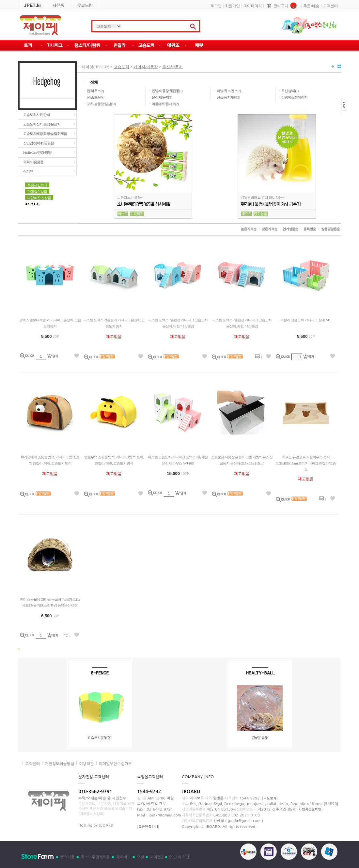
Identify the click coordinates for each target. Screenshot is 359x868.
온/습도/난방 (96, 97)
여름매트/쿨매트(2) (165, 104)
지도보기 (270, 798)
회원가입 (233, 6)
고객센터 (330, 6)
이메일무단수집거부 (116, 764)
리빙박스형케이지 (294, 97)
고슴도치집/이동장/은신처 (42, 124)
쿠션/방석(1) (290, 91)
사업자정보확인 (310, 809)
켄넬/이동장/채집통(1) (167, 91)
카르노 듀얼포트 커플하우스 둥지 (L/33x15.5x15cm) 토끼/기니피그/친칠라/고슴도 (306, 463)
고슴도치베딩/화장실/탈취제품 (45, 134)
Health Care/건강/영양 (37, 152)
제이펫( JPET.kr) (95, 67)
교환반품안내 (148, 827)
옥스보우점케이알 (95, 857)
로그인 (216, 6)
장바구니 (281, 6)
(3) (162, 97)
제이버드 (123, 857)
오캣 (140, 857)
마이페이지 (253, 6)
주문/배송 (311, 6)
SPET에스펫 (179, 857)
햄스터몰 (67, 857)
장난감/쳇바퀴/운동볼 (39, 143)
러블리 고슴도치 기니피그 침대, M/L (306, 320)
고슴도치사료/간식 (37, 115)
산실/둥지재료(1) (228, 97)
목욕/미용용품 (33, 162)
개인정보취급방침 (59, 764)
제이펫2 (156, 857)
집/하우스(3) (95, 91)
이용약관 (86, 764)
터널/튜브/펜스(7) (229, 91)
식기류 (28, 171)
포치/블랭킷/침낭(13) (101, 104)
